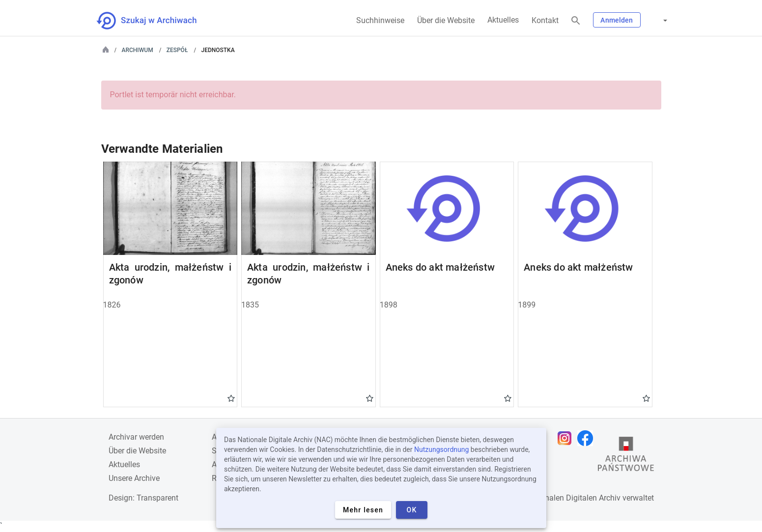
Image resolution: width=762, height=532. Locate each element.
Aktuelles (503, 20)
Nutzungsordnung (441, 449)
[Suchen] (576, 21)
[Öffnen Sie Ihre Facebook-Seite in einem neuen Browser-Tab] (588, 438)
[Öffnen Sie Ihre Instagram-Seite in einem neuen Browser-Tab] (567, 438)
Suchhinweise (380, 20)
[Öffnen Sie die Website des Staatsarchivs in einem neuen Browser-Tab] (626, 456)
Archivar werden (136, 437)
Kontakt (545, 20)
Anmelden (617, 20)
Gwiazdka (231, 398)
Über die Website (446, 20)
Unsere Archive (134, 478)
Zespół (177, 50)
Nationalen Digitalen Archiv (573, 498)
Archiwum (138, 50)
